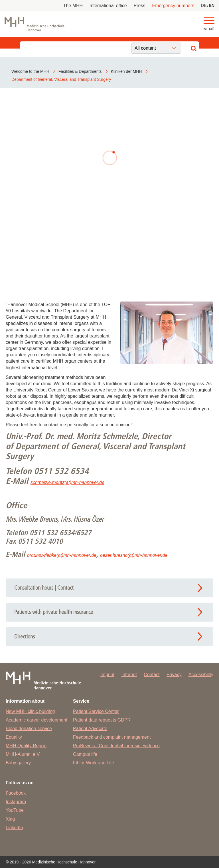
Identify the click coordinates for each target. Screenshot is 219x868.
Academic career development (36, 720)
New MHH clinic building (30, 711)
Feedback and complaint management (112, 737)
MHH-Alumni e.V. (23, 754)
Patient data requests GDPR (102, 720)
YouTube (15, 810)
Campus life (85, 754)
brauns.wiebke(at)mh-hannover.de (62, 555)
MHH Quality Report (26, 746)
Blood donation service (29, 729)
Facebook (16, 793)
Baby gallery (18, 763)
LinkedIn (14, 828)
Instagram (16, 802)
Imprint (107, 675)
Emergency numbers (173, 6)
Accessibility (201, 675)
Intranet (129, 675)
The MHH (73, 6)
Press (140, 6)
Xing (10, 819)
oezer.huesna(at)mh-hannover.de (134, 555)
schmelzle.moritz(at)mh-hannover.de (67, 482)
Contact (152, 675)
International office (108, 6)
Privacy (174, 675)
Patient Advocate (90, 729)
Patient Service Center (96, 711)
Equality (14, 737)
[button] (209, 21)
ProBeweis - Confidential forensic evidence (116, 746)
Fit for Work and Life (94, 763)
